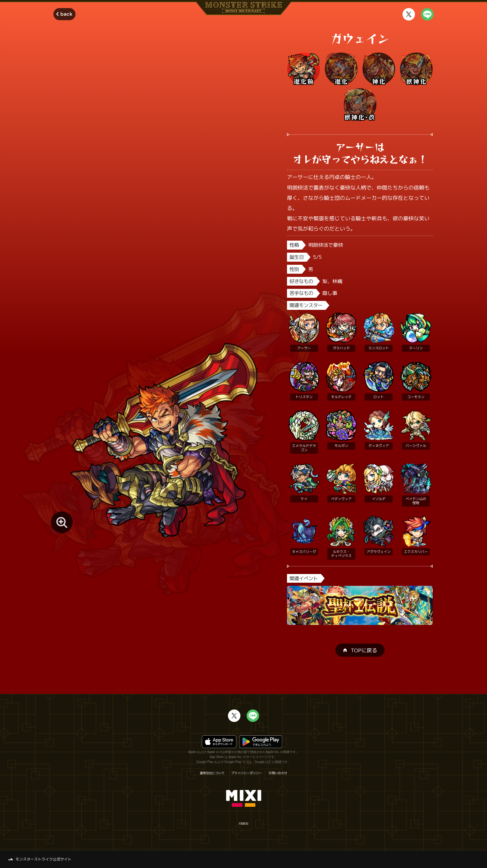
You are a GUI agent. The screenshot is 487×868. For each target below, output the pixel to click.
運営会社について (212, 773)
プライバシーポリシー (247, 773)
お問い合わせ (278, 773)
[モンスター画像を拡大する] (62, 522)
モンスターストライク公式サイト (43, 859)
